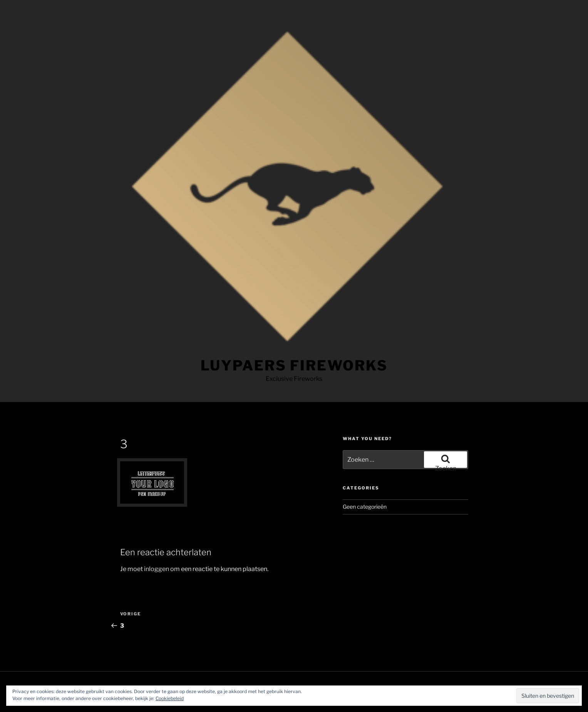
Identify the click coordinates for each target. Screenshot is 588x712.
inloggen (157, 569)
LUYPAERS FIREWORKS (294, 365)
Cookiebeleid (170, 698)
